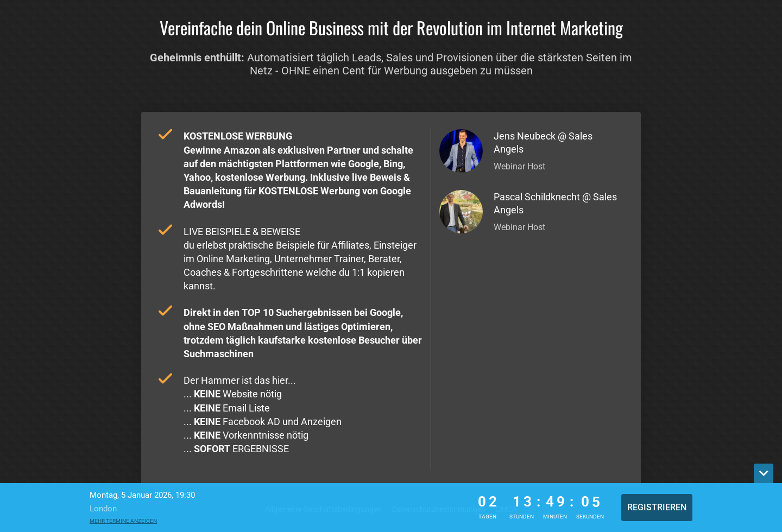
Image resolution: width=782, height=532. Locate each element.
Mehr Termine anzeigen (123, 521)
